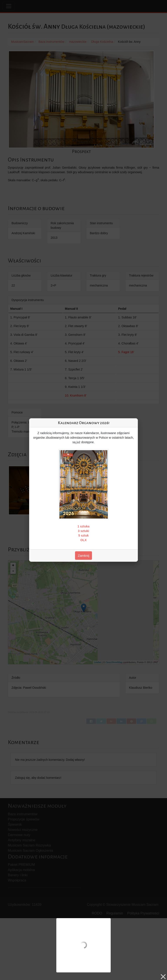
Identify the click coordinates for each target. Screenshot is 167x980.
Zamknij (84, 556)
